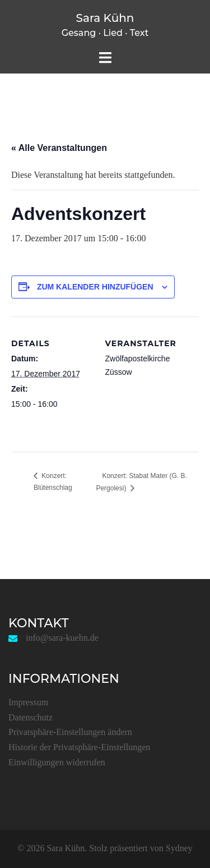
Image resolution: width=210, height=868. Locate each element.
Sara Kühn (105, 18)
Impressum (28, 702)
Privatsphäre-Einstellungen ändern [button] (70, 732)
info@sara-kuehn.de (62, 638)
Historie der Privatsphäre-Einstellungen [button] (79, 747)
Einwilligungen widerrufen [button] (57, 762)
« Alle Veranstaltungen (59, 148)
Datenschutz (31, 717)
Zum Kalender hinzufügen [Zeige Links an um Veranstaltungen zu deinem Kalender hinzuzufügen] (95, 287)
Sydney (179, 848)
